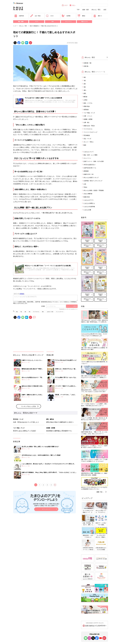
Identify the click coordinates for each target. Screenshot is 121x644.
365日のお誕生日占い (90, 165)
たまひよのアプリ (89, 200)
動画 (85, 145)
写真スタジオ (84, 22)
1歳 (19, 129)
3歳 (29, 312)
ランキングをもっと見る (29, 406)
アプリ (37, 22)
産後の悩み (87, 106)
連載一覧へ (100, 492)
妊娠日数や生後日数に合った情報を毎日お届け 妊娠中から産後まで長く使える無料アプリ (46, 505)
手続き (85, 187)
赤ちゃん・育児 (96, 10)
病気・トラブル (88, 103)
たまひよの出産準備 (89, 207)
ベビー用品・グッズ (89, 113)
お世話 (85, 100)
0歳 (17, 312)
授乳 (85, 93)
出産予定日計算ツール (90, 168)
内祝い (73, 5)
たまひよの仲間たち (89, 203)
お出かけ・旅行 (50, 312)
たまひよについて (89, 152)
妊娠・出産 (85, 10)
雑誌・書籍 (21, 22)
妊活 (105, 10)
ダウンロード (46, 509)
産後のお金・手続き (89, 126)
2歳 (17, 117)
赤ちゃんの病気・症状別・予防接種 (94, 190)
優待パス (98, 16)
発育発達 (86, 110)
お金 (85, 184)
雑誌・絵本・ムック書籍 (90, 155)
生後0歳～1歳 (87, 63)
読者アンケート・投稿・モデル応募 (94, 161)
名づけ (50, 16)
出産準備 (66, 16)
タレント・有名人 (89, 142)
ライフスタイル (36, 312)
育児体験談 (87, 135)
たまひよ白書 (87, 210)
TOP (78, 10)
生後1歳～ (86, 66)
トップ (15, 26)
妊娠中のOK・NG (88, 174)
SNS (53, 22)
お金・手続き (35, 16)
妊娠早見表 (19, 16)
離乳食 (81, 16)
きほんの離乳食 (88, 194)
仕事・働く (87, 122)
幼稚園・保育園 (88, 119)
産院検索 (86, 171)
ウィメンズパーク (60, 312)
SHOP (65, 5)
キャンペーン (69, 22)
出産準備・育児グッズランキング (93, 181)
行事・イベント (88, 116)
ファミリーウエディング (90, 132)
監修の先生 (87, 197)
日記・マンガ (87, 139)
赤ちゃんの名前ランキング (91, 177)
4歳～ (43, 312)
